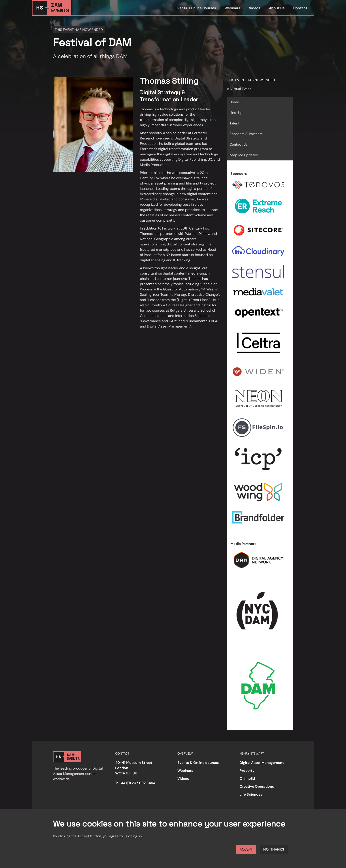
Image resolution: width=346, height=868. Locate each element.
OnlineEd (247, 779)
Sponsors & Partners (246, 134)
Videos (255, 8)
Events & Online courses (198, 763)
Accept (246, 849)
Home (234, 102)
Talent (234, 123)
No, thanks (274, 849)
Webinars (232, 8)
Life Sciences (251, 794)
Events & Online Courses (196, 8)
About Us (277, 8)
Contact (300, 8)
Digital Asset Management (262, 763)
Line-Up (236, 113)
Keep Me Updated (244, 155)
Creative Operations (257, 786)
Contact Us (238, 144)
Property (247, 771)
